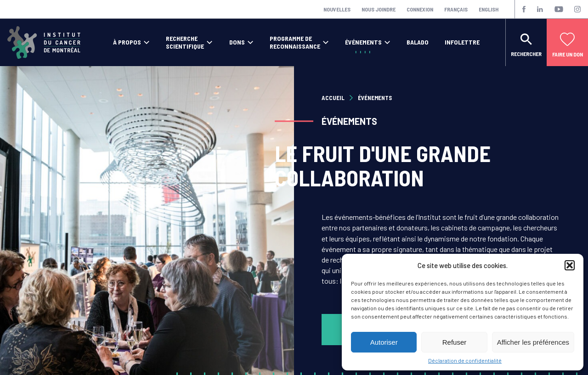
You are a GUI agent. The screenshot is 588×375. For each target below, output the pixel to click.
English (489, 9)
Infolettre (462, 42)
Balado (418, 42)
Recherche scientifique (185, 42)
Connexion (420, 9)
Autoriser (384, 342)
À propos (127, 42)
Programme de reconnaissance (295, 42)
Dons (237, 42)
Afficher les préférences (533, 342)
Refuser (455, 342)
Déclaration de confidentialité (465, 360)
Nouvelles (337, 9)
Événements (363, 42)
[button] (570, 265)
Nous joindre (379, 9)
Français (456, 9)
